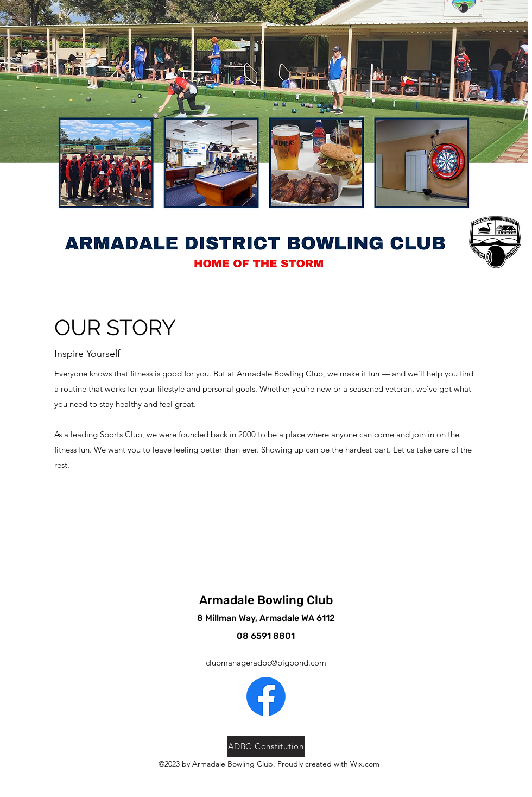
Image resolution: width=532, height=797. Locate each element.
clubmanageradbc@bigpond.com (266, 663)
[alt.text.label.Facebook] (266, 696)
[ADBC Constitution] (266, 746)
